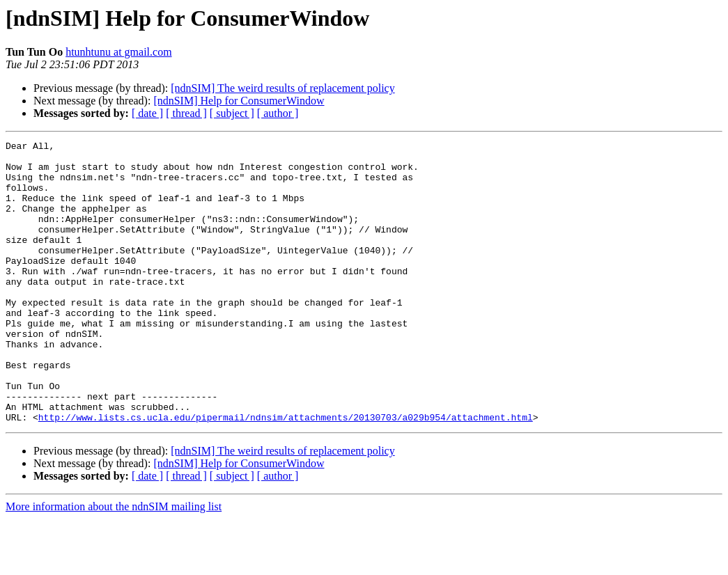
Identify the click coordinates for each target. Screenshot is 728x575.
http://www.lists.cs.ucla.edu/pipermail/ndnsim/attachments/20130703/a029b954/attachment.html (286, 473)
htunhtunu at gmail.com (118, 52)
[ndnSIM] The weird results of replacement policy (282, 88)
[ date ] (147, 113)
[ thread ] (186, 113)
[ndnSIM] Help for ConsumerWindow (239, 101)
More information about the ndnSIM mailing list (114, 563)
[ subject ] (232, 113)
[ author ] (278, 113)
